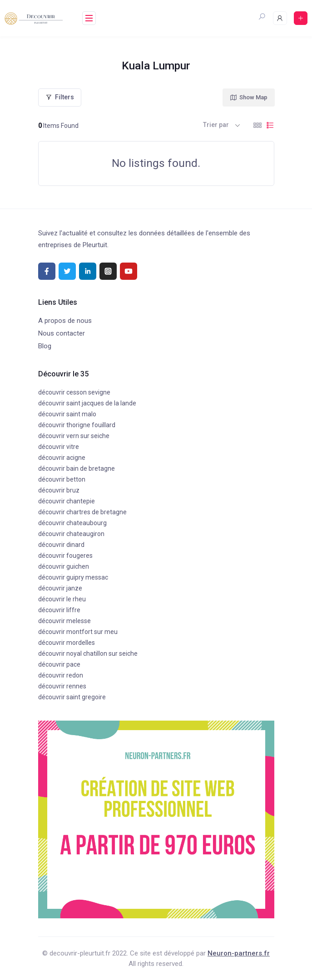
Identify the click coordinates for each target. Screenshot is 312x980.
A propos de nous (65, 321)
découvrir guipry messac (73, 577)
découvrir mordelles (67, 643)
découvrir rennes (62, 686)
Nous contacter (62, 333)
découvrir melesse (64, 621)
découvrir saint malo (67, 414)
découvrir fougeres (65, 556)
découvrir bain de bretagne (77, 468)
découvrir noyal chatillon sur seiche (88, 653)
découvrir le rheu (62, 599)
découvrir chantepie (67, 501)
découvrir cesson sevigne (74, 392)
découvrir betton (62, 479)
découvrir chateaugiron (71, 534)
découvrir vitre (59, 447)
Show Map (248, 98)
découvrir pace (59, 664)
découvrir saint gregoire (72, 697)
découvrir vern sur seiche (74, 436)
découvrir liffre (59, 610)
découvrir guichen (64, 566)
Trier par (216, 125)
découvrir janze (60, 588)
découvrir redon (61, 675)
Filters (60, 97)
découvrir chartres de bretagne (82, 512)
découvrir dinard (61, 545)
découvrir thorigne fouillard (77, 425)
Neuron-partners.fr (239, 953)
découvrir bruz (59, 490)
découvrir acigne (62, 458)
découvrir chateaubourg (72, 523)
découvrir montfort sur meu (78, 632)
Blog (45, 346)
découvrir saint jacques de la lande (87, 403)
